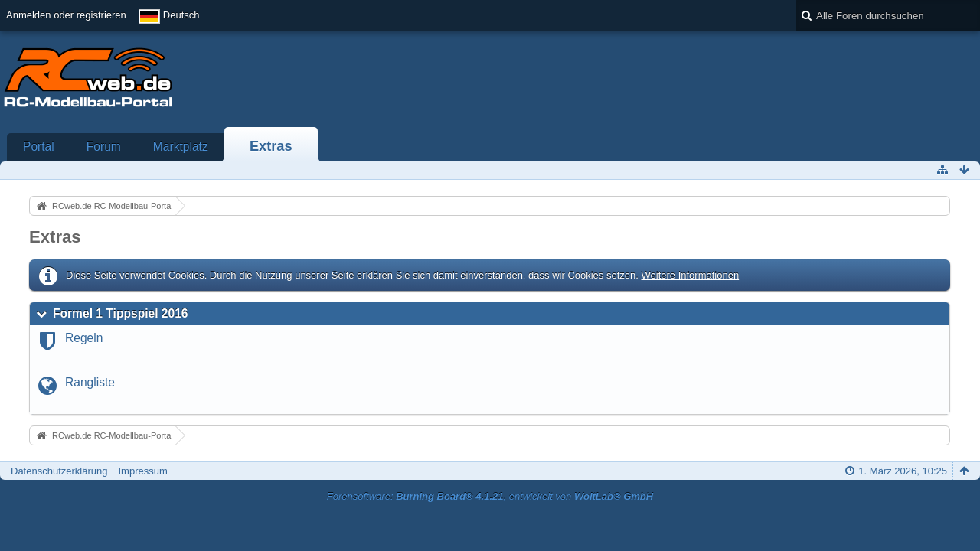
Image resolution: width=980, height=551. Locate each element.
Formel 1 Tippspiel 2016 (121, 313)
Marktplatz (181, 147)
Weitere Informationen (690, 275)
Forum (104, 147)
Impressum (142, 471)
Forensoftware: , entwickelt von (490, 496)
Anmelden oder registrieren (66, 15)
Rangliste (90, 382)
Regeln (84, 338)
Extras (271, 146)
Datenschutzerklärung (59, 471)
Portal (39, 147)
